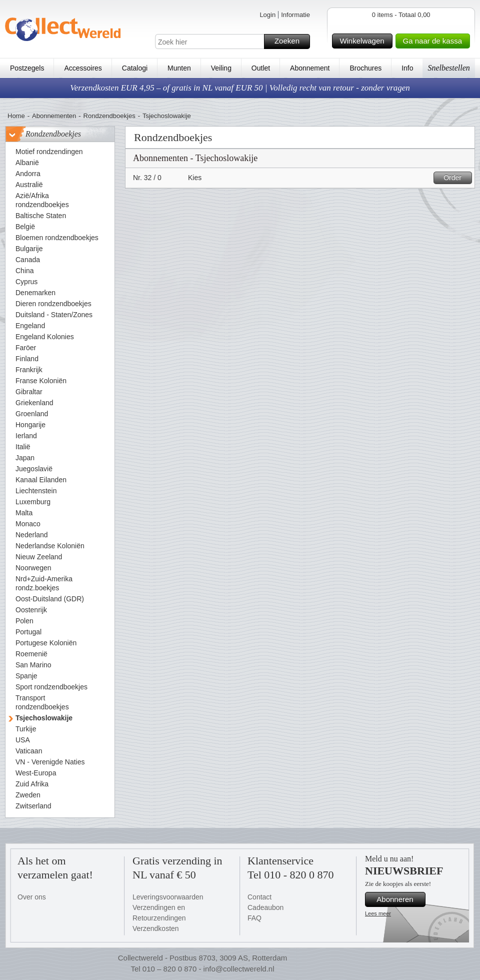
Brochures (365, 68)
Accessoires (83, 68)
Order (456, 178)
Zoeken (291, 42)
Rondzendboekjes (109, 116)
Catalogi (135, 68)
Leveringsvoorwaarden (168, 897)
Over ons (32, 897)
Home (16, 116)
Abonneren (399, 899)
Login (267, 15)
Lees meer (378, 913)
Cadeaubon (265, 907)
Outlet (261, 68)
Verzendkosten (156, 928)
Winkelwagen (364, 41)
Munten (179, 68)
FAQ (254, 918)
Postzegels (27, 68)
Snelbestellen (448, 68)
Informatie (295, 15)
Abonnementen (54, 116)
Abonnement (310, 68)
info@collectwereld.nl (239, 969)
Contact (259, 897)
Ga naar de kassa (435, 41)
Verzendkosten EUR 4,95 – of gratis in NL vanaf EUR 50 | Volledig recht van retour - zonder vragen (240, 88)
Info (407, 68)
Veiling (221, 68)
